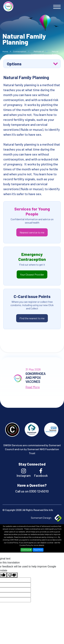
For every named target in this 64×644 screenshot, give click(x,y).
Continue (26, 550)
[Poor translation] (12, 575)
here (55, 537)
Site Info (48, 510)
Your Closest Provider (32, 274)
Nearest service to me (32, 232)
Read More (38, 550)
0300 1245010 (39, 491)
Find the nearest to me (32, 318)
